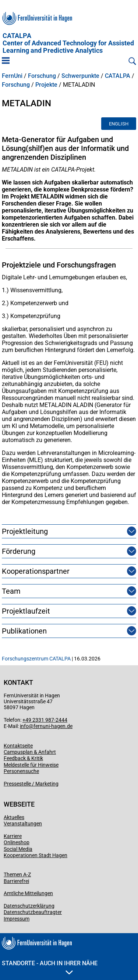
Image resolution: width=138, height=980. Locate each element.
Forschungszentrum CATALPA (36, 659)
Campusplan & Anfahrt (30, 752)
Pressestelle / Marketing (31, 784)
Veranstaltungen (23, 824)
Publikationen (24, 631)
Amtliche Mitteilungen (28, 893)
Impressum (17, 919)
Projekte (46, 85)
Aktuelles (14, 817)
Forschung (42, 76)
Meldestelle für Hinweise (31, 765)
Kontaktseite (18, 746)
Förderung (19, 551)
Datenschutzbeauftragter (33, 912)
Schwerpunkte (80, 76)
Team (11, 591)
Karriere (13, 836)
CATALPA (68, 43)
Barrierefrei (16, 881)
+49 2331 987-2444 (45, 720)
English (119, 124)
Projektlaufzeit (26, 611)
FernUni (12, 76)
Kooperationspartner (36, 571)
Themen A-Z (17, 874)
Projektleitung (25, 531)
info (24, 726)
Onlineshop (17, 842)
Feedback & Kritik (23, 758)
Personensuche (21, 771)
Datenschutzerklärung (29, 906)
